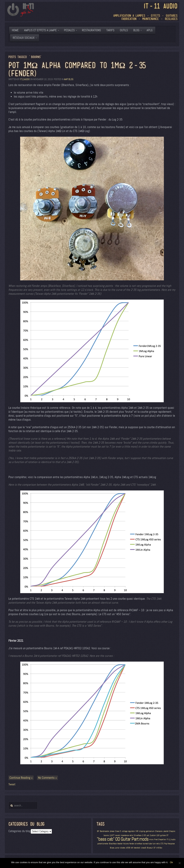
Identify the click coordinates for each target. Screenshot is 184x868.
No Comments (46, 778)
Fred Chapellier (160, 840)
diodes (123, 848)
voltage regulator (128, 831)
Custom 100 (155, 835)
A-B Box (159, 848)
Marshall (137, 848)
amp (66, 79)
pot (148, 835)
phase (112, 831)
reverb (118, 835)
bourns (106, 835)
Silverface (138, 835)
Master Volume (123, 844)
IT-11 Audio (171, 840)
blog (71, 79)
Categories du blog (20, 831)
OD (118, 839)
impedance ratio (127, 835)
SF (155, 848)
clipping (142, 831)
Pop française (169, 844)
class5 (144, 848)
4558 (128, 848)
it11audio (25, 79)
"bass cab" (106, 839)
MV (132, 848)
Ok (171, 862)
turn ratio (156, 844)
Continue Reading (20, 778)
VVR (137, 831)
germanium (150, 831)
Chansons (159, 831)
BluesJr (150, 848)
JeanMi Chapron (169, 831)
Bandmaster (104, 831)
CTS (162, 844)
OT (167, 835)
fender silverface (136, 844)
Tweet (12, 784)
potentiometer (103, 844)
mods (144, 839)
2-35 (144, 835)
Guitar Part (130, 839)
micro (151, 840)
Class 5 (118, 831)
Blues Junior (115, 848)
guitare (163, 835)
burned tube (147, 844)
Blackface (113, 844)
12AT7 (112, 835)
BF (98, 831)
